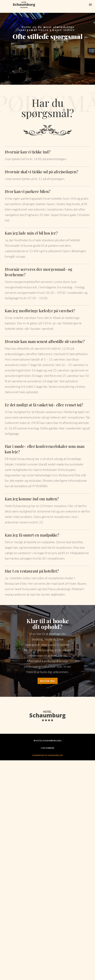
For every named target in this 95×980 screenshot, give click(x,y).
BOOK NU (48, 681)
